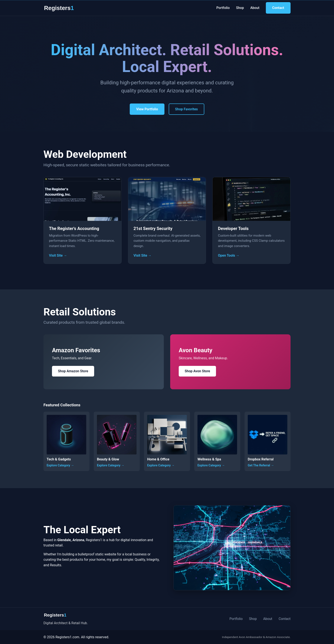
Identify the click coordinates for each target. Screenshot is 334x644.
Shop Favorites (186, 109)
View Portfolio (147, 109)
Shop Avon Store (197, 371)
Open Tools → (229, 255)
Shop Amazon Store (73, 371)
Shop (240, 8)
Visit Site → (58, 255)
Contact (278, 8)
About (255, 8)
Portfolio (223, 8)
